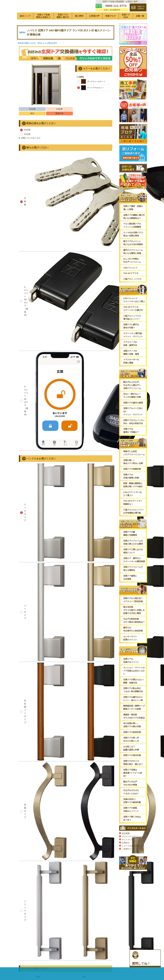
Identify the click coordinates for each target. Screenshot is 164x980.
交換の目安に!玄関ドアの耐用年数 (132, 809)
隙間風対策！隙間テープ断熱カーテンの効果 (134, 715)
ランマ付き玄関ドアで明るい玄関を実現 (133, 242)
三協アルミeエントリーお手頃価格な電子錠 (134, 519)
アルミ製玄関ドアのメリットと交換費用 (132, 233)
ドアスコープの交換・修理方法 (130, 351)
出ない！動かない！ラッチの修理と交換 (132, 403)
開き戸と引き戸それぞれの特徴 (130, 791)
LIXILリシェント (131, 276)
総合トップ (25, 24)
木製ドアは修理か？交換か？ (131, 439)
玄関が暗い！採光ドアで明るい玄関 (133, 470)
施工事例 (79, 24)
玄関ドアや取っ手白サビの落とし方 (131, 747)
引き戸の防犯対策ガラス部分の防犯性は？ (134, 628)
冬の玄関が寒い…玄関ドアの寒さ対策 (132, 733)
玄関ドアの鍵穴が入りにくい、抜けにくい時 (133, 707)
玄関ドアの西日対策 (132, 763)
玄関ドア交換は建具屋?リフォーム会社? (133, 781)
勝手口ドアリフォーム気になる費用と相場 (133, 260)
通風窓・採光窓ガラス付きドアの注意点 (134, 724)
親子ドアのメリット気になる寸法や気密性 (133, 251)
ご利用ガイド (128, 857)
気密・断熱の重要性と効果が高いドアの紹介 (133, 493)
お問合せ (126, 851)
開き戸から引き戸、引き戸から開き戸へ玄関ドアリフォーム (132, 393)
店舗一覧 (140, 24)
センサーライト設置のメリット (130, 646)
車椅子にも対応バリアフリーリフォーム (134, 461)
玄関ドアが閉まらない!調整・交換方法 (133, 689)
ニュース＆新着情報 (131, 854)
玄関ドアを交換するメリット (131, 668)
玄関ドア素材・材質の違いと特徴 (133, 216)
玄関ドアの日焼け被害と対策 (131, 484)
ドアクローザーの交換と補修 (131, 369)
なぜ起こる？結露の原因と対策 (131, 756)
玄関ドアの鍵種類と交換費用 (130, 541)
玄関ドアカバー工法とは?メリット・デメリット (133, 419)
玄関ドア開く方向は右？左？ (132, 826)
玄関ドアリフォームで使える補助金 (133, 577)
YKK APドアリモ (131, 281)
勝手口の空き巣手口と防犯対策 (133, 637)
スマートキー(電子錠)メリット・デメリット (133, 343)
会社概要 (126, 841)
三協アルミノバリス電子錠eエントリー (132, 325)
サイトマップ (128, 847)
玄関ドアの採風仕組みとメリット (131, 817)
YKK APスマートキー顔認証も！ (133, 510)
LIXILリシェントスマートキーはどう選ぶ (134, 308)
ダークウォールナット (91, 89)
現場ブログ (111, 24)
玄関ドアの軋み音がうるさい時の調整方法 (133, 698)
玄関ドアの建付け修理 (133, 411)
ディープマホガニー (90, 96)
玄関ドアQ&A (126, 24)
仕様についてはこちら (31, 146)
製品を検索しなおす (28, 51)
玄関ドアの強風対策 (132, 477)
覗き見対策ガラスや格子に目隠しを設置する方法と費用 (134, 618)
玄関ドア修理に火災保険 (130, 585)
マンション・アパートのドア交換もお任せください (134, 679)
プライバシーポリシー (132, 844)
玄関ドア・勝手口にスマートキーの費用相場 (134, 568)
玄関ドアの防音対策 (132, 740)
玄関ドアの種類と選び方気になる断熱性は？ (134, 224)
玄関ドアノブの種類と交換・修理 (131, 360)
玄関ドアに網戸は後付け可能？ (131, 334)
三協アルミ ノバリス (132, 287)
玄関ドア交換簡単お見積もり (43, 24)
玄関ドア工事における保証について (133, 559)
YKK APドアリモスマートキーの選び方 (133, 316)
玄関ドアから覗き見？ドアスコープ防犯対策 (133, 608)
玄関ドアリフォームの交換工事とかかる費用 (133, 550)
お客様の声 (94, 24)
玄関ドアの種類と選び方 (63, 24)
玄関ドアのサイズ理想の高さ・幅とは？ (133, 770)
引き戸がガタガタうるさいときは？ (131, 800)
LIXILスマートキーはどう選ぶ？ (133, 502)
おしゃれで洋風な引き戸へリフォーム (132, 268)
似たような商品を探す (48, 51)
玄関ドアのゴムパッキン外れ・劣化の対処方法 (134, 430)
